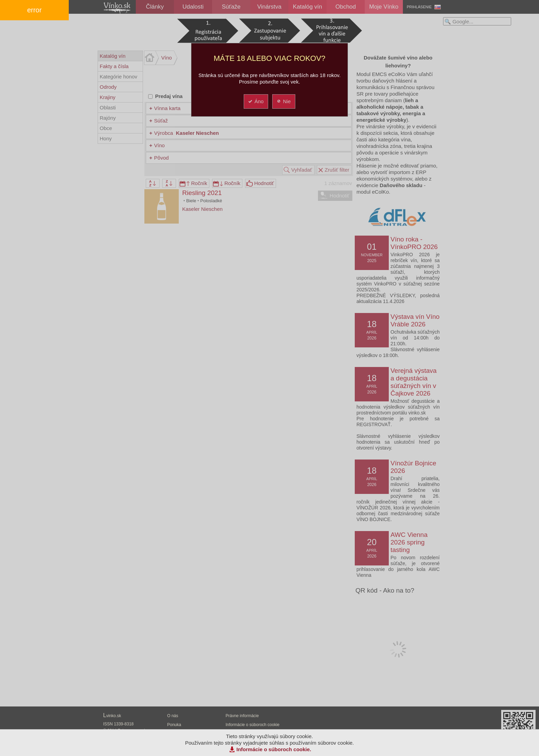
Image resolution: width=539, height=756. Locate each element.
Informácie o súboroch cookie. (274, 749)
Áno (256, 101)
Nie (283, 101)
